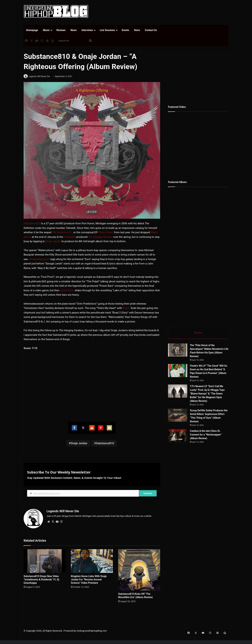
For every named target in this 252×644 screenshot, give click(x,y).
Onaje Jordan (53, 241)
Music (46, 30)
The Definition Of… (62, 233)
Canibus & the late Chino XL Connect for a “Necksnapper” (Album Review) (218, 439)
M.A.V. (126, 308)
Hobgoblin (70, 237)
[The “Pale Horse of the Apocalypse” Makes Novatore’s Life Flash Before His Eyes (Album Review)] (178, 351)
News (74, 30)
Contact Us (151, 30)
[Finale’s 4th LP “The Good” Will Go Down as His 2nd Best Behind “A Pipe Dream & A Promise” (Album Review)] (178, 371)
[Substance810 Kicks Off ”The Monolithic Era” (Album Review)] (139, 569)
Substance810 (32, 224)
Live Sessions (107, 30)
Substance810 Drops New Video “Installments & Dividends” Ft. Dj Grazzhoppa (41, 579)
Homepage (32, 30)
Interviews (87, 30)
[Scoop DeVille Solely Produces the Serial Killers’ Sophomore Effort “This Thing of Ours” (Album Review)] (178, 416)
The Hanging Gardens (100, 237)
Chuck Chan (67, 291)
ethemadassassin (39, 259)
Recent (198, 333)
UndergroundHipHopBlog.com (92, 630)
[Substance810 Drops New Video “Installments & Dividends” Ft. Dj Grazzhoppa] (45, 560)
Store (137, 30)
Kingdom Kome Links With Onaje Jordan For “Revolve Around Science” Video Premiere (89, 578)
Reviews (61, 30)
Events (125, 30)
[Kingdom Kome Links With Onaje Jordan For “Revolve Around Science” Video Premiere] (92, 560)
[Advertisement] (161, 11)
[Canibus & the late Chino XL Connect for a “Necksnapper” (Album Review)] (187, 443)
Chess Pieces (106, 233)
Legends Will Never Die (41, 76)
